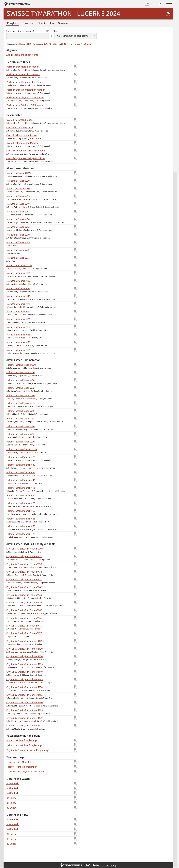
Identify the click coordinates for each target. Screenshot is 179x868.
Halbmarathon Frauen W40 (12, 395)
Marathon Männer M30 (12, 281)
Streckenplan (46, 23)
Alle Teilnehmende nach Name (12, 55)
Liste (57, 31)
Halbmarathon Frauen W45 (12, 403)
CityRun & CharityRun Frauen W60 (12, 610)
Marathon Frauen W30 (12, 188)
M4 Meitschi (12, 783)
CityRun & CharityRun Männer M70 (12, 718)
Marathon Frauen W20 (12, 181)
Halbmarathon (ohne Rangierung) (12, 745)
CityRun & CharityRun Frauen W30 (12, 564)
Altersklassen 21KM (40, 44)
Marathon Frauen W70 (12, 250)
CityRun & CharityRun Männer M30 (12, 656)
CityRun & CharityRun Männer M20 (12, 649)
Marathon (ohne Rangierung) (12, 740)
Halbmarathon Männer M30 (12, 465)
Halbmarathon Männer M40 (12, 480)
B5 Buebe (11, 803)
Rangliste (13, 23)
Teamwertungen (73, 44)
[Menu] (169, 4)
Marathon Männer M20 (12, 273)
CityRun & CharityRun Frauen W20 (12, 556)
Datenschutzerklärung (105, 865)
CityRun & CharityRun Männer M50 (12, 687)
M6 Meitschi (12, 793)
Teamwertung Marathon (12, 762)
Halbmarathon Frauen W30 (12, 380)
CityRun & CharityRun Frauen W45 (12, 587)
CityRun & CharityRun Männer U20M (12, 641)
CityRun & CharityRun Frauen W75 (12, 633)
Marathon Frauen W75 (12, 258)
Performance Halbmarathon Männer (12, 90)
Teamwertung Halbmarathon (12, 767)
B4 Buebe (11, 798)
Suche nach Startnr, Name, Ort (28, 31)
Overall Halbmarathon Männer (12, 143)
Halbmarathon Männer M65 (12, 519)
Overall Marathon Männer (12, 127)
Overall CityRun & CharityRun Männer (12, 158)
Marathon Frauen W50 (12, 219)
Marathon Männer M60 (12, 327)
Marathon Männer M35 (12, 288)
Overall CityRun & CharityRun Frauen (12, 151)
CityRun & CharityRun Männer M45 (12, 679)
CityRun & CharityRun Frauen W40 (12, 579)
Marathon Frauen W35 (12, 196)
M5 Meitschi (12, 788)
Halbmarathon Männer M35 (12, 472)
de (147, 3)
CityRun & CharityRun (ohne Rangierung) (12, 750)
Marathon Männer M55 (12, 319)
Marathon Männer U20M (12, 265)
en (160, 3)
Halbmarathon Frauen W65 (12, 434)
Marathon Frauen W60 (12, 235)
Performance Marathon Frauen (12, 67)
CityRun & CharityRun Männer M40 (12, 672)
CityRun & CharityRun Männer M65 (12, 710)
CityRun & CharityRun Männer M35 (12, 664)
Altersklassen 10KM (57, 44)
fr (154, 3)
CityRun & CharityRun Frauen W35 (12, 572)
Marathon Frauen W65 (12, 242)
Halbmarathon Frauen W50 (12, 411)
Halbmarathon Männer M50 (12, 496)
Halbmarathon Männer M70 (12, 526)
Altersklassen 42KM (23, 44)
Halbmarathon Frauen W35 (12, 388)
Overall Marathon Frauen (12, 120)
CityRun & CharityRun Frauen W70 (12, 626)
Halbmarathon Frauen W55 (12, 418)
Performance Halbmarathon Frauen (12, 82)
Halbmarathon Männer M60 (12, 511)
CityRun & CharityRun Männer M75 (12, 726)
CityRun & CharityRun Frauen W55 (12, 603)
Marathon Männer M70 (12, 342)
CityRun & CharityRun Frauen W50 (12, 595)
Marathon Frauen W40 (12, 204)
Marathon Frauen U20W (12, 173)
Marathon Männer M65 (12, 335)
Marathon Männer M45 (12, 304)
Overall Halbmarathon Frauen (12, 135)
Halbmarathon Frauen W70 (12, 442)
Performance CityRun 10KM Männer (12, 105)
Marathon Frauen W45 (12, 212)
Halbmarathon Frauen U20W (12, 365)
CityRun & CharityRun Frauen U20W (12, 549)
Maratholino (86, 44)
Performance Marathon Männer (12, 74)
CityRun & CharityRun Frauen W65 (12, 618)
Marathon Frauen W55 (12, 227)
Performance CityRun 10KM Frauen (12, 97)
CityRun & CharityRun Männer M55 (12, 695)
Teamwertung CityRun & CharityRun (12, 772)
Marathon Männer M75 (12, 350)
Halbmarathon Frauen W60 (12, 426)
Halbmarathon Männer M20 (12, 457)
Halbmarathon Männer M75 (12, 534)
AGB (88, 865)
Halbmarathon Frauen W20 (12, 372)
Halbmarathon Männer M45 (12, 488)
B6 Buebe (11, 808)
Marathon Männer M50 (12, 311)
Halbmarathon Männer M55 (12, 503)
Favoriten (28, 23)
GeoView (63, 23)
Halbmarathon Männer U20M (12, 449)
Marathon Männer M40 (12, 296)
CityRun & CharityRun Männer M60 (12, 702)
